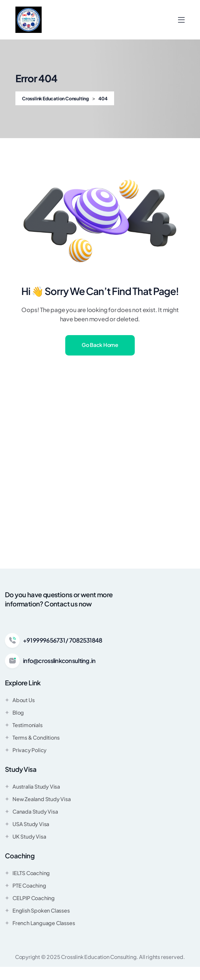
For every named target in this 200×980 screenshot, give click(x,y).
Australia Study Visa (32, 786)
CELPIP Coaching (30, 898)
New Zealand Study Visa (38, 799)
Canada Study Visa (31, 811)
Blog (14, 712)
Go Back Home (100, 345)
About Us (20, 700)
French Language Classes (40, 923)
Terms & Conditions (32, 737)
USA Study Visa (27, 824)
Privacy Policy (26, 750)
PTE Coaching (26, 885)
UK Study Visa (25, 836)
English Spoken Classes (37, 910)
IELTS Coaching (27, 873)
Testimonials (24, 725)
